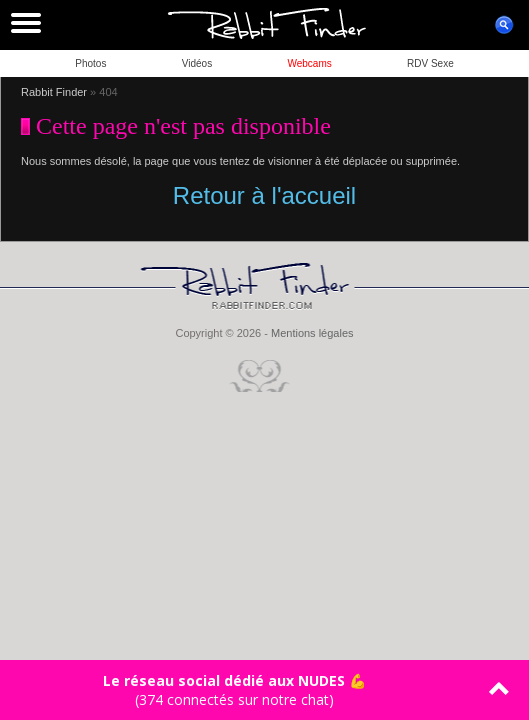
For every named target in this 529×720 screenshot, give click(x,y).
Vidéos (197, 63)
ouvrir (504, 25)
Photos (90, 63)
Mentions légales (312, 333)
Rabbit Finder (54, 92)
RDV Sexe (430, 63)
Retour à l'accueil (264, 195)
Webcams (309, 63)
